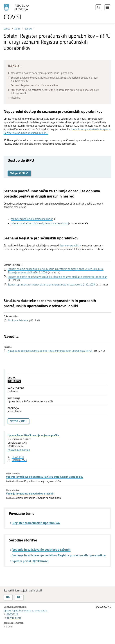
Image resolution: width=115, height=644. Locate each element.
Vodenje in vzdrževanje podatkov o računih (30, 494)
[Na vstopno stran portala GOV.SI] (18, 12)
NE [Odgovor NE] (19, 597)
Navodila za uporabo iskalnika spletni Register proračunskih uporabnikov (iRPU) (50, 351)
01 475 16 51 (18, 457)
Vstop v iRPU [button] (19, 173)
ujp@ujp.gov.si (19, 460)
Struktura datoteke (18, 320)
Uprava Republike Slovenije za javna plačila (33, 435)
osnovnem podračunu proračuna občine (32, 219)
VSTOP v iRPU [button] (18, 421)
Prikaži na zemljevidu (19, 450)
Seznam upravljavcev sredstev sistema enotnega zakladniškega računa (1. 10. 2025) (52, 285)
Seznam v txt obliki (69, 246)
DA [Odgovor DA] (8, 597)
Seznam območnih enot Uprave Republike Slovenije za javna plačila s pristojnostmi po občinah (57, 277)
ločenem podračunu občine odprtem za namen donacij (40, 224)
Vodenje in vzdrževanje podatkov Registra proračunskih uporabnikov (45, 477)
